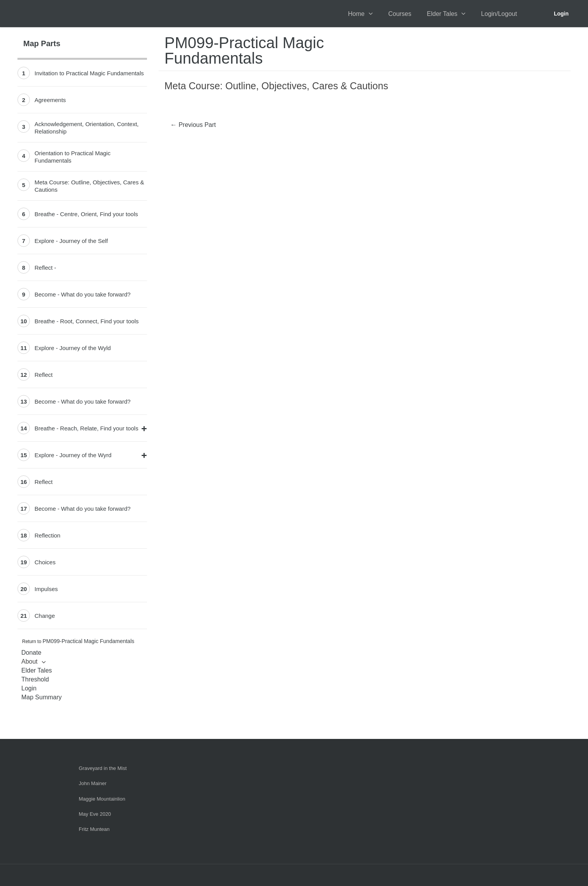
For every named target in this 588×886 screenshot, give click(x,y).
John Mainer (93, 783)
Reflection (48, 535)
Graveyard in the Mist (103, 768)
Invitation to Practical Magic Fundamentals (89, 73)
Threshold (35, 679)
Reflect (44, 375)
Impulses (46, 589)
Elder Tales (442, 14)
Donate (31, 653)
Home (356, 14)
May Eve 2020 (95, 814)
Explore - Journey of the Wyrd (73, 455)
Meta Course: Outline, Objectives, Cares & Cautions (89, 186)
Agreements (50, 100)
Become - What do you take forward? (83, 294)
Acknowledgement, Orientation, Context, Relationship (86, 128)
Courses (400, 14)
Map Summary (42, 697)
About (29, 661)
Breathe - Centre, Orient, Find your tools (86, 214)
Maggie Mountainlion (102, 799)
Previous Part (193, 125)
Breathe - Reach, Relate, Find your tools (86, 428)
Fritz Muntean (94, 829)
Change (45, 616)
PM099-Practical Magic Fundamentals (89, 641)
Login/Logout (499, 14)
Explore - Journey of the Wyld (73, 348)
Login (561, 14)
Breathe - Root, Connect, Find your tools (86, 321)
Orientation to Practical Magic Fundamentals (73, 157)
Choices (45, 562)
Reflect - (45, 268)
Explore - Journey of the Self (71, 241)
